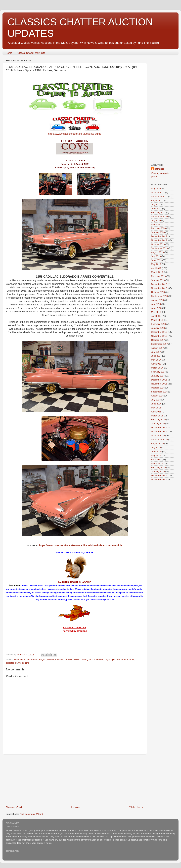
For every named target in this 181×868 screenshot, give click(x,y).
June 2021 (156, 208)
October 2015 (158, 435)
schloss (130, 659)
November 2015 (159, 432)
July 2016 (156, 400)
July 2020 (156, 220)
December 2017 (159, 332)
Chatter (68, 659)
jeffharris (159, 169)
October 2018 (158, 292)
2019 (23, 659)
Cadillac (59, 659)
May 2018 (156, 312)
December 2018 (159, 284)
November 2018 (159, 288)
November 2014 (159, 479)
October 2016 (158, 388)
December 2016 (159, 380)
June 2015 (156, 451)
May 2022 (156, 188)
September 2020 (159, 216)
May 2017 (156, 360)
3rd (28, 659)
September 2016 (159, 392)
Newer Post (14, 807)
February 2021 (158, 212)
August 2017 (157, 348)
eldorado (121, 659)
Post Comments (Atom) (31, 814)
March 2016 (157, 416)
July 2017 (156, 352)
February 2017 (158, 372)
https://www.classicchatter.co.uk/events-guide (75, 134)
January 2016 (158, 424)
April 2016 (156, 412)
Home (9, 53)
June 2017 (156, 356)
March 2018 (157, 320)
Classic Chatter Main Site (31, 53)
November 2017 (159, 336)
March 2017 (157, 368)
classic (76, 659)
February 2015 (158, 467)
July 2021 (156, 204)
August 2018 (157, 300)
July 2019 (156, 256)
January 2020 (158, 232)
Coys (107, 659)
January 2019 (158, 280)
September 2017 (159, 344)
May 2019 (156, 264)
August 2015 (157, 443)
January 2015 (158, 471)
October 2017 (158, 340)
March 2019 (157, 272)
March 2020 (157, 224)
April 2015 (156, 459)
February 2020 (158, 228)
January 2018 (158, 328)
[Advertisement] (75, 780)
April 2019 (156, 268)
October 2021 (158, 192)
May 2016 (156, 408)
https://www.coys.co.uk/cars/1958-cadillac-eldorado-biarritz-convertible (81, 545)
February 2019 (158, 276)
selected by (12, 663)
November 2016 (159, 384)
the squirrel (24, 663)
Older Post (136, 807)
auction (34, 659)
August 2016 (157, 396)
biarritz (51, 659)
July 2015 (156, 447)
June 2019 (156, 260)
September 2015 (159, 439)
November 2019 (159, 240)
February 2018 (158, 324)
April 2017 (156, 364)
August (43, 659)
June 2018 (156, 308)
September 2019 (159, 248)
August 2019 (157, 252)
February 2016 (158, 420)
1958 (16, 659)
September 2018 (159, 296)
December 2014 (159, 475)
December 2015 (159, 428)
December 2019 (159, 236)
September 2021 (159, 196)
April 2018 (156, 316)
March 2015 (157, 463)
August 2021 (157, 200)
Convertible (98, 659)
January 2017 (158, 376)
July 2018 (156, 304)
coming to (86, 659)
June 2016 (156, 404)
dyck (113, 659)
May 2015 (156, 455)
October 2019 (158, 244)
